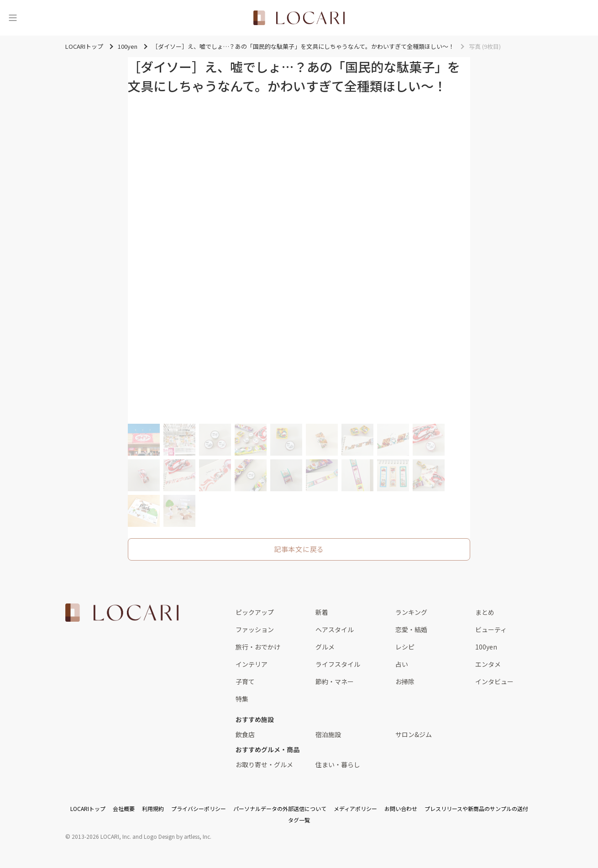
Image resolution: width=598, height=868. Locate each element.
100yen (486, 647)
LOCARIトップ (88, 808)
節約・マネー (335, 681)
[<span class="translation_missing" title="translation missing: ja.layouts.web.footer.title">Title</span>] (122, 613)
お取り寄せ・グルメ (264, 764)
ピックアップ (255, 612)
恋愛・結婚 (411, 629)
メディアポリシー (355, 808)
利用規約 (153, 808)
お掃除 (405, 681)
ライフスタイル (338, 664)
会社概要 (124, 808)
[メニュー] (13, 18)
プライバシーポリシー (199, 808)
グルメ (325, 647)
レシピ (405, 647)
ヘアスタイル (335, 629)
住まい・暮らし (338, 764)
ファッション (255, 629)
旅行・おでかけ (258, 647)
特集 (242, 699)
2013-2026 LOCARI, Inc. (101, 836)
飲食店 (245, 734)
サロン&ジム (414, 734)
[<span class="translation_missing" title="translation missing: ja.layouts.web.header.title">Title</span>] (299, 18)
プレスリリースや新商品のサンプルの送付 (476, 808)
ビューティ (491, 629)
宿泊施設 (328, 734)
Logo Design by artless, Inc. (178, 836)
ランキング (411, 612)
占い (402, 664)
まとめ (485, 612)
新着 (322, 612)
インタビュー (494, 681)
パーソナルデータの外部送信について (280, 808)
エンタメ (488, 664)
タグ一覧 (299, 820)
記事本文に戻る (299, 549)
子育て (245, 681)
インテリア (252, 664)
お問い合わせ (401, 808)
